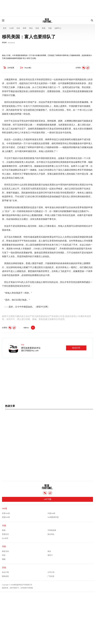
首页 (5, 28)
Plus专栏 (5, 538)
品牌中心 (58, 28)
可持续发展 (52, 530)
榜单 (25, 28)
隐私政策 (5, 576)
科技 (37, 28)
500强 (11, 28)
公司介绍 (51, 572)
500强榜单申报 (53, 517)
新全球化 (51, 534)
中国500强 (51, 513)
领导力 (50, 555)
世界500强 (6, 513)
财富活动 (5, 551)
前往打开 (76, 348)
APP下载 (47, 499)
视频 (4, 559)
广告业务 (51, 576)
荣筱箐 (4, 43)
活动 (18, 28)
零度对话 (5, 534)
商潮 (44, 28)
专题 (50, 28)
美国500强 (6, 517)
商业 (31, 28)
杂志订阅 (5, 572)
